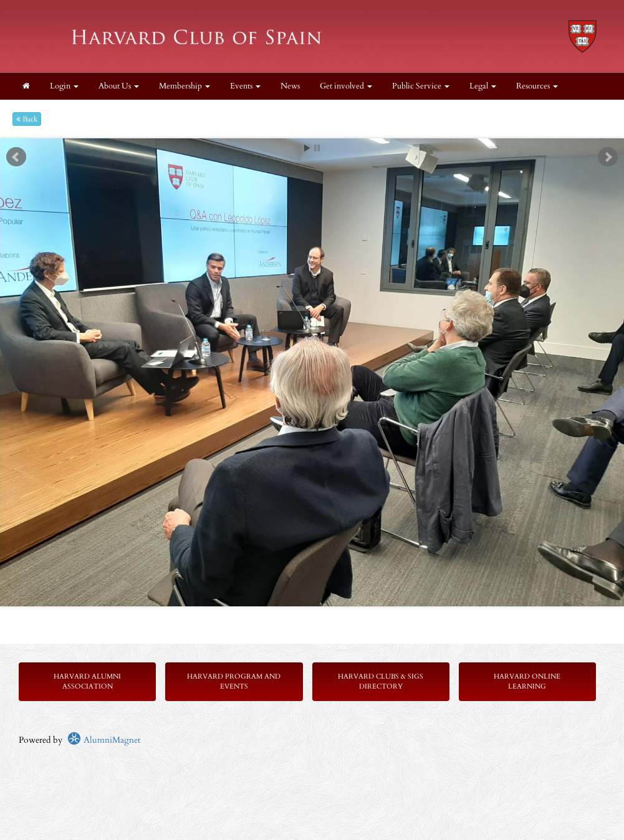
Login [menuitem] (64, 86)
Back (27, 119)
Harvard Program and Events (234, 681)
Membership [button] (185, 86)
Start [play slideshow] (307, 148)
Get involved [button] (346, 86)
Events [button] (245, 86)
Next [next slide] (608, 157)
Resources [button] (537, 86)
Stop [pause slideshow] (317, 148)
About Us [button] (119, 86)
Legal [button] (483, 86)
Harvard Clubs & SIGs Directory (381, 681)
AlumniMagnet (104, 740)
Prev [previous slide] (16, 157)
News (290, 86)
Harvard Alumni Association (87, 681)
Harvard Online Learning (527, 681)
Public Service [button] (421, 86)
